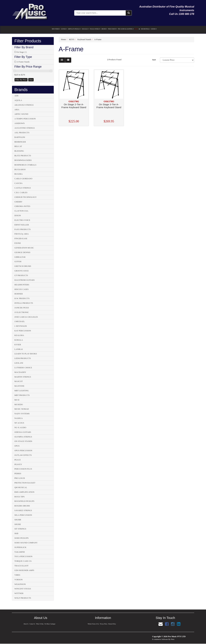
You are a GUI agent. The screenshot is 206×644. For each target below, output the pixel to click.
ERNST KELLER (22, 225)
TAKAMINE (20, 552)
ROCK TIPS (19, 497)
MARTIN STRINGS (23, 377)
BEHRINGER (20, 142)
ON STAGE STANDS (23, 441)
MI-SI (17, 400)
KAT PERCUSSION (23, 331)
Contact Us (32, 624)
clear (31, 80)
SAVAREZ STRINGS (23, 510)
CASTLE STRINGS (23, 188)
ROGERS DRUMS (22, 506)
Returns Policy (112, 624)
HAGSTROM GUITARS (24, 280)
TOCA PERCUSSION (23, 556)
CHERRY (18, 202)
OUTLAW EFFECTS (23, 455)
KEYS (137, 29)
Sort (154, 60)
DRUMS (104, 29)
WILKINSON (20, 584)
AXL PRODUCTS (22, 133)
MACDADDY (20, 372)
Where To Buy (40, 624)
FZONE (18, 243)
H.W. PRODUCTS (22, 298)
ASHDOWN (20, 123)
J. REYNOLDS (21, 326)
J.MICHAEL (20, 321)
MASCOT (19, 381)
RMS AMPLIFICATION (24, 492)
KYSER (18, 345)
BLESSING (19, 151)
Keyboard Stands (84, 39)
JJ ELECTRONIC (22, 312)
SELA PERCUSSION (23, 515)
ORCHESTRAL (146, 29)
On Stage (22, 52)
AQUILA (18, 100)
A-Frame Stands (23, 62)
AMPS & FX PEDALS (74, 29)
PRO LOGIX (20, 478)
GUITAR (64, 29)
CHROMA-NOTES (22, 206)
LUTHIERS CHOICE (23, 368)
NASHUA (19, 418)
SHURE (18, 524)
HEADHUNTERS (22, 285)
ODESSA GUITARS (23, 432)
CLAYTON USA (21, 211)
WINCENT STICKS (23, 589)
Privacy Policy (104, 624)
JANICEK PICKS (22, 308)
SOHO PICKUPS (22, 538)
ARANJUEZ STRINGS (24, 105)
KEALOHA (19, 335)
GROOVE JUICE (22, 271)
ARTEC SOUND (21, 114)
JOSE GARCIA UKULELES (26, 317)
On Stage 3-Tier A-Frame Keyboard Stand (109, 106)
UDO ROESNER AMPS (24, 570)
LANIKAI (19, 349)
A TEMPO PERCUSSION (25, 119)
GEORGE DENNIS (22, 252)
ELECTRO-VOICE (22, 220)
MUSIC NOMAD (22, 409)
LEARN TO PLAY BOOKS (26, 354)
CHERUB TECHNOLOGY (26, 197)
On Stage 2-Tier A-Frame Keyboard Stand (74, 106)
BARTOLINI (20, 137)
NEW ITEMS (56, 29)
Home (64, 39)
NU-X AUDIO (20, 428)
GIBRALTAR (20, 257)
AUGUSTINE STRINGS (25, 128)
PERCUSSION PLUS (23, 469)
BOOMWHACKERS (23, 160)
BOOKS (154, 29)
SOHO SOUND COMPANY (26, 543)
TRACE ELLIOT (21, 566)
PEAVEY (18, 464)
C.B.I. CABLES (21, 193)
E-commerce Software (160, 639)
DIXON (18, 216)
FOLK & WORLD (95, 29)
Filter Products (28, 41)
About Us (26, 624)
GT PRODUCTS (21, 275)
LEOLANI (19, 363)
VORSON (18, 580)
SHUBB (18, 520)
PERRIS (18, 474)
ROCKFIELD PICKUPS (24, 501)
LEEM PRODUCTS (23, 358)
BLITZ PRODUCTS (23, 156)
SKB (16, 533)
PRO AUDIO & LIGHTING (126, 29)
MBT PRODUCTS (22, 395)
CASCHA (18, 183)
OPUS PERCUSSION (23, 451)
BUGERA (18, 174)
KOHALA (19, 340)
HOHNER (19, 294)
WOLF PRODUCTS (23, 598)
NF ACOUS (19, 423)
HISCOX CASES (22, 289)
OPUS (17, 446)
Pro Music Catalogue (50, 624)
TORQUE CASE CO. (23, 561)
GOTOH (18, 262)
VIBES (17, 575)
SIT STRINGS (20, 529)
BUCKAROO (20, 170)
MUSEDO (19, 405)
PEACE (18, 460)
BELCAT (18, 146)
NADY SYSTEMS (22, 414)
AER (16, 96)
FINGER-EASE (21, 239)
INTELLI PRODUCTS (24, 303)
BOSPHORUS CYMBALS (25, 165)
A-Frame (98, 39)
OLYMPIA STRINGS (23, 437)
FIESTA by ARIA (22, 234)
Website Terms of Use (93, 624)
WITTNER (19, 593)
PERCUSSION (113, 29)
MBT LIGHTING (22, 391)
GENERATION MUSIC (24, 248)
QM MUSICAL (21, 487)
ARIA (17, 110)
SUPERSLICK (20, 547)
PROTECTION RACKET (25, 483)
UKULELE (85, 29)
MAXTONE (19, 386)
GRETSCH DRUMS (23, 266)
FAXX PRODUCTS (23, 229)
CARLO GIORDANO (23, 179)
